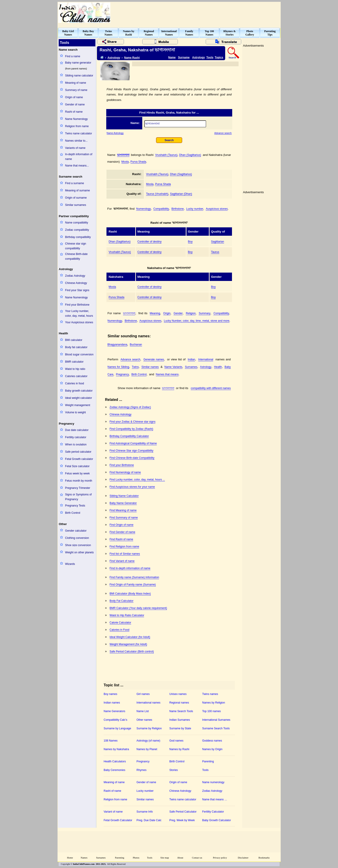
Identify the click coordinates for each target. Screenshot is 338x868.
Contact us (197, 858)
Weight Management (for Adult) (128, 644)
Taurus (215, 252)
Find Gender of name (122, 532)
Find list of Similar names (125, 554)
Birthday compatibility (78, 237)
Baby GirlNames (68, 33)
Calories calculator (76, 376)
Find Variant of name (122, 561)
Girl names (143, 694)
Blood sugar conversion (79, 354)
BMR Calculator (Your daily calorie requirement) (138, 608)
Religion (191, 313)
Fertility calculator (76, 437)
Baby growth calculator (79, 391)
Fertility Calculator (213, 812)
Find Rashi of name (121, 539)
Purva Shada (138, 162)
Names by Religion (214, 703)
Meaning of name (76, 83)
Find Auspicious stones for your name (132, 487)
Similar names (150, 367)
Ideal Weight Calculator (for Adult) (130, 637)
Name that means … (215, 799)
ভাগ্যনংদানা (123, 155)
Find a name (73, 56)
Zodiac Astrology (75, 276)
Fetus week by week (77, 473)
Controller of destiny (150, 242)
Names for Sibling (118, 367)
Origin (167, 313)
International (206, 359)
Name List (143, 711)
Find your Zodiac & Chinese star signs (133, 422)
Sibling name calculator (79, 76)
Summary (204, 313)
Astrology (114, 58)
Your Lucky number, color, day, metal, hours (79, 313)
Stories (174, 770)
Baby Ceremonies (115, 770)
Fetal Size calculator (77, 466)
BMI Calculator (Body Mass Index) (130, 594)
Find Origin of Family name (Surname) (133, 585)
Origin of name (74, 97)
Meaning (155, 313)
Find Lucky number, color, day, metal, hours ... (137, 480)
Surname (184, 57)
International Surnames (216, 720)
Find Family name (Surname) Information (134, 577)
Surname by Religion (149, 728)
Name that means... (77, 166)
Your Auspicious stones (79, 322)
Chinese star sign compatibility (76, 246)
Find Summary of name (124, 518)
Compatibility (161, 209)
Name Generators (115, 711)
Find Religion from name (124, 547)
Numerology (144, 209)
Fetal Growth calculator (79, 459)
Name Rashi (132, 58)
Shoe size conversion (78, 545)
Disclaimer (243, 858)
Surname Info (145, 812)
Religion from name (77, 126)
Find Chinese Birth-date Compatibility (132, 458)
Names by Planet (147, 749)
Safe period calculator (78, 452)
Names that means (167, 374)
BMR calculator (74, 362)
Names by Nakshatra (116, 749)
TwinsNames (108, 33)
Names (84, 858)
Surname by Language (117, 728)
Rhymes (142, 770)
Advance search (223, 133)
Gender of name (75, 105)
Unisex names (178, 694)
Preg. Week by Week (182, 820)
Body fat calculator (76, 347)
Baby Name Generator (123, 503)
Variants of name (75, 148)
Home (70, 858)
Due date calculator (77, 430)
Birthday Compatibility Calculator (129, 436)
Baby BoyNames (88, 33)
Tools (210, 57)
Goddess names (212, 741)
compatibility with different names (211, 388)
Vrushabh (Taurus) (166, 155)
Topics (219, 57)
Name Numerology (76, 119)
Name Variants (173, 367)
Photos (136, 858)
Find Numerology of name (125, 472)
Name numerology (213, 782)
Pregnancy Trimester (78, 488)
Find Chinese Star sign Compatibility (132, 451)
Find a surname (74, 183)
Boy (190, 242)
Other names (144, 720)
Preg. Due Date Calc (149, 820)
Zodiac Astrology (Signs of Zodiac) (130, 407)
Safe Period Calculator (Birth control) (132, 652)
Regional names (179, 703)
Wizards (70, 564)
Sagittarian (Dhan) (181, 194)
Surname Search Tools (216, 728)
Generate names (154, 359)
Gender (178, 313)
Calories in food (74, 383)
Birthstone (178, 209)
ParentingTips (270, 33)
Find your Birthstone (77, 305)
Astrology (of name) (148, 741)
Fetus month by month (78, 481)
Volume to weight (75, 412)
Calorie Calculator (120, 623)
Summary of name (76, 90)
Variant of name (113, 812)
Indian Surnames (180, 720)
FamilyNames (189, 33)
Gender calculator (76, 531)
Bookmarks (264, 858)
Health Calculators (115, 761)
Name (172, 57)
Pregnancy (122, 374)
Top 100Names (209, 33)
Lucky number (195, 209)
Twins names (210, 694)
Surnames (191, 367)
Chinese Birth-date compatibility (76, 256)
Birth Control (73, 513)
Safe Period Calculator (183, 812)
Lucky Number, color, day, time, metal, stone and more (197, 321)
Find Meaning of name (123, 510)
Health (218, 367)
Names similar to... (76, 141)
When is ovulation (76, 445)
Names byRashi (129, 33)
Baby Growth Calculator (217, 820)
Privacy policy (220, 858)
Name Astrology (115, 133)
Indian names (112, 703)
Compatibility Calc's (116, 720)
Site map (165, 858)
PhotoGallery (250, 33)
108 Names (111, 741)
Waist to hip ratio (75, 369)
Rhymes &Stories (229, 33)
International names (148, 703)
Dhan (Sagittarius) (190, 155)
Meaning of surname (77, 190)
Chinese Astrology (76, 283)
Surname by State (180, 728)
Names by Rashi (179, 749)
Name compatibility (76, 223)
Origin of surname (76, 198)
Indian (192, 359)
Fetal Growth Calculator (118, 820)
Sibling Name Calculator (124, 496)
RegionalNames (149, 33)
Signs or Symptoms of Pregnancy (78, 497)
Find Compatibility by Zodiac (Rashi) (132, 429)
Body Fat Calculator (122, 601)
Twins (135, 367)
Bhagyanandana (117, 345)
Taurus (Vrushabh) (157, 194)
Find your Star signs (77, 290)
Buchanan (136, 345)
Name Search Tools (181, 711)
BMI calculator (74, 340)
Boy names (111, 694)
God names (176, 741)
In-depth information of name (79, 157)
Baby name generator (78, 63)
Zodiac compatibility (77, 230)
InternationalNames (169, 33)
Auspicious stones (217, 209)
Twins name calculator (78, 133)
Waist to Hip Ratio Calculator (127, 615)
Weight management (78, 405)
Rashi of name (74, 112)
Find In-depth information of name (130, 568)
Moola (125, 162)
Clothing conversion (77, 538)
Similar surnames (76, 205)
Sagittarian (218, 242)
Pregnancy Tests (75, 506)
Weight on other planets (79, 552)
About (180, 858)
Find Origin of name (122, 525)
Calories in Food (120, 630)
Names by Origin (212, 749)
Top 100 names (212, 711)
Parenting (208, 761)
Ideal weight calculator (78, 398)
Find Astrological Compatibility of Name (133, 443)
